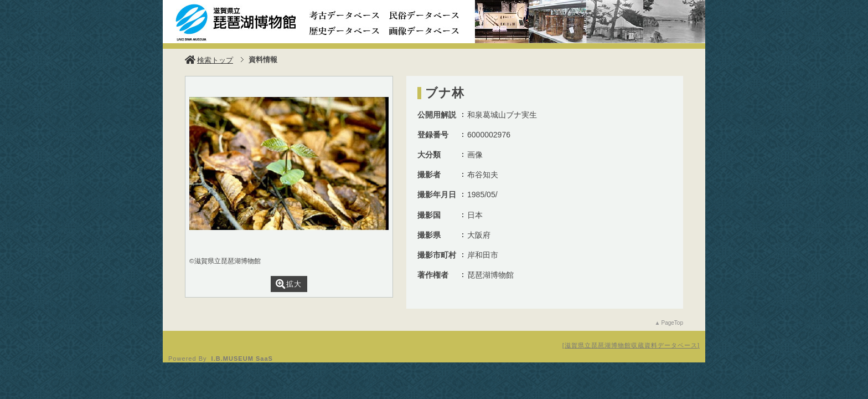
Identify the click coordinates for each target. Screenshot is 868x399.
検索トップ (209, 60)
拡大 (289, 284)
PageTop (672, 323)
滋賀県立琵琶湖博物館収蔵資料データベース (631, 345)
